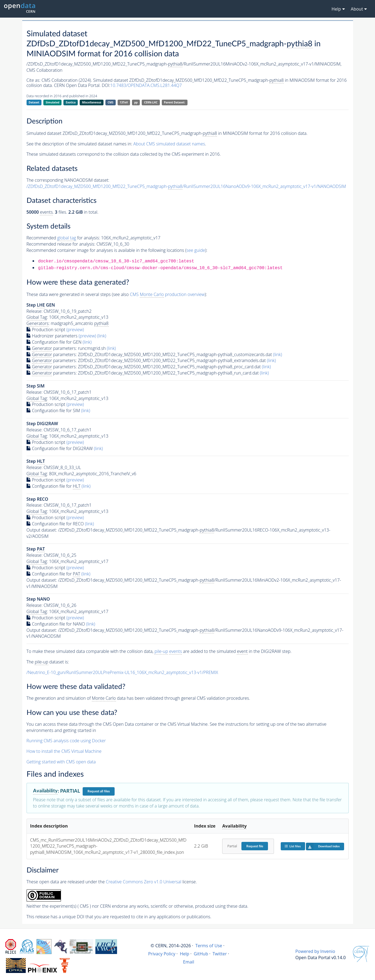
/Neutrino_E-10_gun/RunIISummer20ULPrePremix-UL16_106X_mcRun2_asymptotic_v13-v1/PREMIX (122, 672)
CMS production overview (167, 294)
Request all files (99, 791)
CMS (110, 102)
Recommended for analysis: (63, 238)
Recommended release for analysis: (61, 244)
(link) (102, 336)
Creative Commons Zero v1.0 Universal (144, 882)
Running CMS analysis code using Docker (66, 741)
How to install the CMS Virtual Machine (64, 751)
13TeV (124, 102)
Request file (255, 846)
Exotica (71, 102)
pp (136, 102)
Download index (323, 846)
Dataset (34, 102)
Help (185, 954)
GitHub (201, 954)
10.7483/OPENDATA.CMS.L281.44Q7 (146, 85)
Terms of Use (209, 946)
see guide (196, 250)
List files (293, 846)
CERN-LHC (151, 102)
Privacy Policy (162, 954)
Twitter (220, 954)
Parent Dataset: (174, 102)
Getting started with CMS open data (61, 762)
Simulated (53, 102)
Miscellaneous (92, 102)
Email (189, 962)
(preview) (75, 330)
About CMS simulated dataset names (169, 144)
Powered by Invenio (315, 951)
